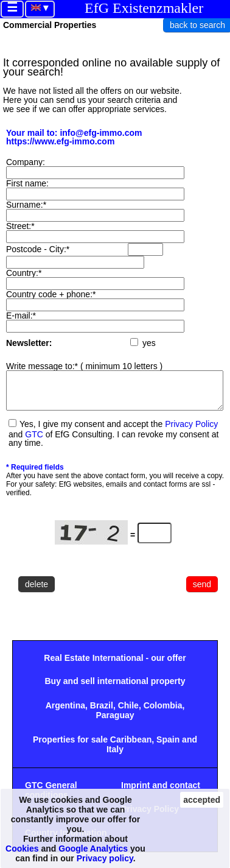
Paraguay (115, 722)
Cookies (22, 849)
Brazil (102, 713)
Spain (168, 747)
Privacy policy (105, 858)
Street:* (20, 226)
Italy (115, 757)
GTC (34, 442)
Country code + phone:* (51, 294)
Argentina (65, 713)
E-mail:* (21, 316)
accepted (202, 800)
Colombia (163, 713)
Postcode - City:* (38, 249)
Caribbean (131, 747)
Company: (26, 162)
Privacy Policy (191, 431)
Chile (128, 713)
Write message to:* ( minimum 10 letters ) (84, 366)
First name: (27, 183)
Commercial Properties (50, 25)
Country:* (24, 273)
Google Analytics (93, 849)
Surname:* (26, 205)
